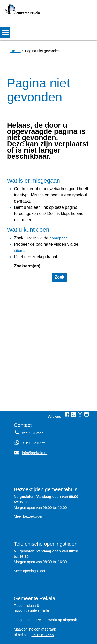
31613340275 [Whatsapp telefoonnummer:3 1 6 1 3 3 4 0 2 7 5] (33, 414)
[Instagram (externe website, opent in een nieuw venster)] (80, 385)
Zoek (59, 251)
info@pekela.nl (30, 424)
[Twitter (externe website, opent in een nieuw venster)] (73, 386)
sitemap (77, 228)
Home (15, 51)
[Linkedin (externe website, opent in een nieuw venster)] (86, 385)
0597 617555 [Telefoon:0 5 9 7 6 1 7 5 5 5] (32, 404)
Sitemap (24, 632)
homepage (54, 223)
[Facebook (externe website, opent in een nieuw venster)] (67, 385)
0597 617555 (42, 605)
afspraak (48, 600)
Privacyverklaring (50, 632)
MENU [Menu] (5, 32)
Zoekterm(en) (26, 241)
